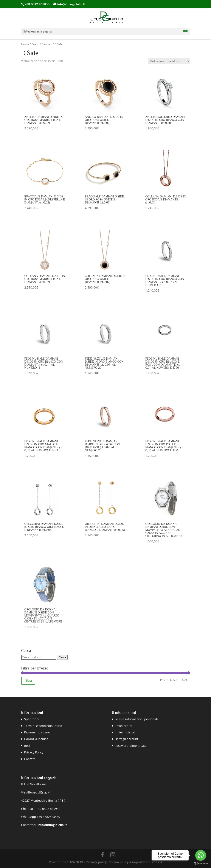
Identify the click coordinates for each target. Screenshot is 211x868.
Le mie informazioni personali (136, 719)
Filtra (28, 681)
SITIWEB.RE (75, 862)
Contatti (30, 759)
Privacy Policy (34, 752)
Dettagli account (126, 739)
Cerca (62, 657)
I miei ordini (123, 726)
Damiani (47, 44)
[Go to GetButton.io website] (201, 864)
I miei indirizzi (125, 732)
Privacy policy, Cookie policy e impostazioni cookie (124, 862)
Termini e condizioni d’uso (43, 726)
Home (25, 44)
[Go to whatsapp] (201, 855)
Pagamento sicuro (37, 732)
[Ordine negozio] (169, 61)
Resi (27, 746)
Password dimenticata (131, 746)
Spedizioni (32, 719)
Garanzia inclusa (36, 739)
